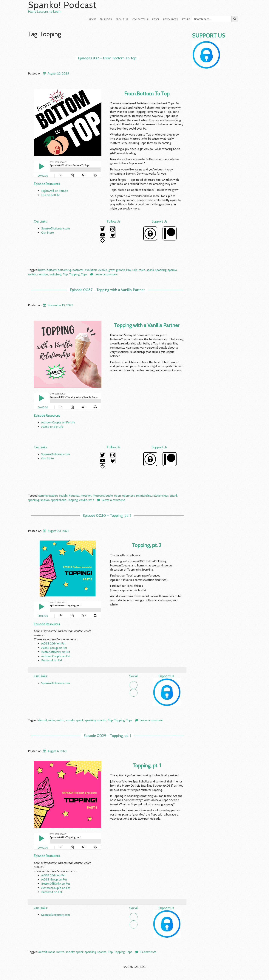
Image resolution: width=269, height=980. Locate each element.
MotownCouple (103, 496)
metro (60, 720)
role (135, 270)
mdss (52, 720)
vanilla (83, 500)
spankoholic (58, 500)
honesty (74, 496)
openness (129, 496)
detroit (43, 720)
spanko (172, 270)
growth (120, 270)
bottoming (64, 270)
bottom (52, 270)
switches (43, 274)
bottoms (78, 270)
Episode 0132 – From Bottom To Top (107, 58)
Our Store (48, 233)
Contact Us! (140, 19)
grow (112, 270)
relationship (144, 496)
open (118, 496)
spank (150, 270)
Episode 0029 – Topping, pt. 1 (107, 736)
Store (186, 19)
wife (91, 500)
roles (142, 270)
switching (56, 274)
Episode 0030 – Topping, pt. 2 (107, 515)
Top (65, 274)
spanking (161, 270)
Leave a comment (106, 274)
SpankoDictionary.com (56, 228)
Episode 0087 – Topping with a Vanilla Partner (107, 290)
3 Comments (148, 952)
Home (93, 19)
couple (63, 496)
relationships (161, 496)
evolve (103, 270)
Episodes (106, 19)
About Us (122, 19)
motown (86, 496)
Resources (171, 19)
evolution (91, 270)
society (70, 720)
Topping (74, 274)
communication (48, 496)
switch (32, 274)
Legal (156, 19)
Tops (84, 274)
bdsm (42, 270)
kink (129, 270)
